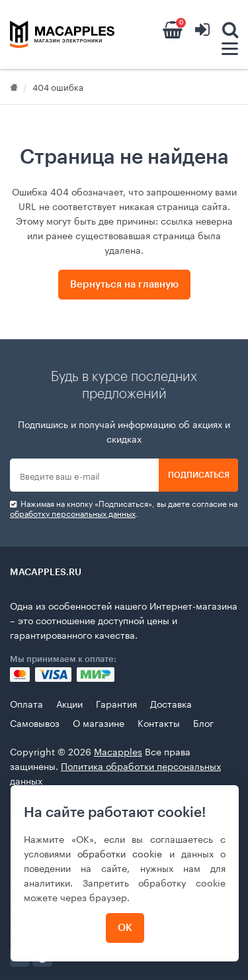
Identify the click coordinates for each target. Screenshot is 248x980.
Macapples (118, 751)
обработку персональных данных (73, 513)
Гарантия (116, 703)
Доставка (171, 703)
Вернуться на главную (124, 285)
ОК (125, 928)
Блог (203, 722)
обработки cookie (120, 853)
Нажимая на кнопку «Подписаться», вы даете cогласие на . (124, 508)
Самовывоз (35, 722)
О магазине (99, 722)
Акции (69, 703)
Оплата (26, 703)
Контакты (159, 722)
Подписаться (199, 475)
